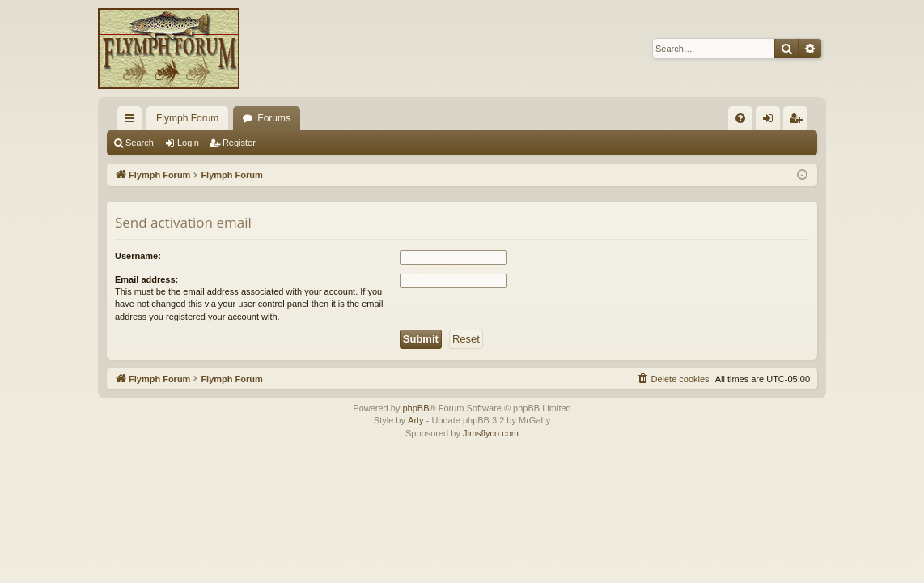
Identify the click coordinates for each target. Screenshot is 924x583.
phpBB (415, 408)
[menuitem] (740, 118)
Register (239, 143)
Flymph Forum (187, 118)
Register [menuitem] (799, 121)
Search (140, 143)
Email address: (146, 279)
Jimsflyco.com (491, 433)
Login (188, 143)
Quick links (133, 121)
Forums (274, 118)
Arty (416, 420)
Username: (138, 256)
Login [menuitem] (771, 121)
